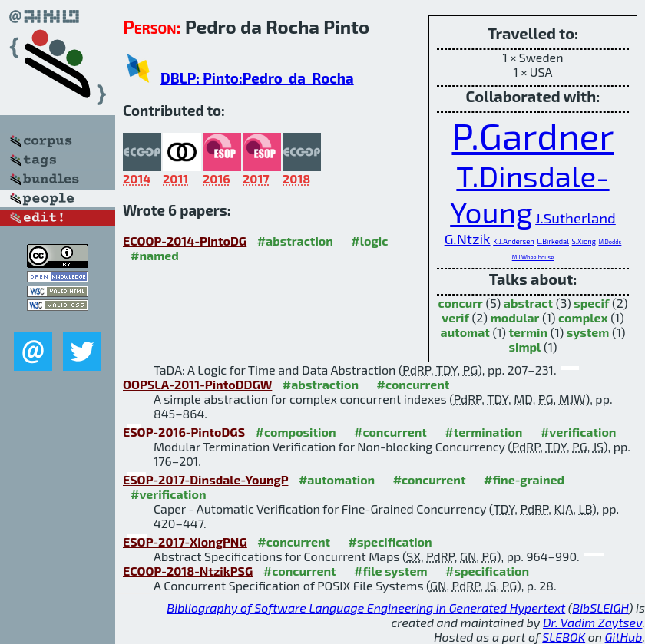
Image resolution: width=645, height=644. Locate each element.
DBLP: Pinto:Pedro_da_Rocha (257, 78)
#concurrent (413, 384)
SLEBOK (564, 637)
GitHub (624, 637)
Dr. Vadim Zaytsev (592, 622)
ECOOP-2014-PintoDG (185, 241)
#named (155, 255)
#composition (296, 432)
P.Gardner (533, 135)
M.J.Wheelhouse (533, 258)
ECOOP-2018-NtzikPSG (188, 571)
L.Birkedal (553, 241)
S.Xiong (584, 241)
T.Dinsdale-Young (529, 193)
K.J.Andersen (514, 241)
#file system (390, 571)
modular (515, 317)
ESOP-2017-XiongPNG (185, 542)
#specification (390, 542)
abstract (528, 303)
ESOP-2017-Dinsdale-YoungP (205, 479)
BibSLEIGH (600, 608)
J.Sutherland (576, 218)
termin (529, 332)
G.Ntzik (468, 238)
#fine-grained (524, 479)
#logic (369, 241)
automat (465, 332)
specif (591, 303)
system (588, 332)
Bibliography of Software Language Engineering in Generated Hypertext (366, 608)
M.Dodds (610, 242)
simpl (525, 347)
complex (583, 317)
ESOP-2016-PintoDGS (184, 432)
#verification (579, 432)
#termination (483, 432)
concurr (461, 303)
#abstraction (295, 241)
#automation (337, 479)
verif (455, 317)
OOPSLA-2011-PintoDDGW (197, 384)
